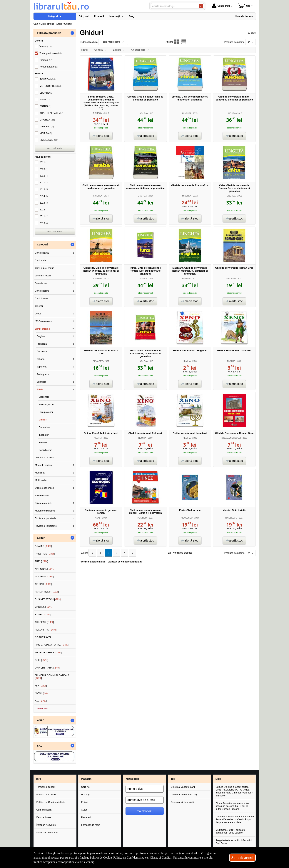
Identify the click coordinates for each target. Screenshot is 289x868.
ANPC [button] (41, 720)
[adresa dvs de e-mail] (145, 800)
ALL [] (41, 701)
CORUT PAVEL (43, 637)
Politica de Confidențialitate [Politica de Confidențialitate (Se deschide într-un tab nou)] (130, 858)
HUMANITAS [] (46, 630)
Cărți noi (86, 787)
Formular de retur (91, 825)
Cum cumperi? (44, 810)
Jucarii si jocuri (43, 276)
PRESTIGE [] (45, 554)
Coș (244, 6)
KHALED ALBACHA (52, 113)
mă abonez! (144, 811)
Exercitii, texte (46, 404)
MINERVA (187, 196)
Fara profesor (46, 412)
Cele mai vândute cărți (183, 787)
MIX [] (41, 686)
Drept (38, 314)
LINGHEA (142, 113)
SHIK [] (41, 660)
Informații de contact (47, 832)
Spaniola (41, 382)
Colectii (39, 306)
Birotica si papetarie (45, 518)
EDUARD (46, 93)
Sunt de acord (242, 858)
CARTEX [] (44, 607)
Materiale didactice (45, 511)
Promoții (86, 794)
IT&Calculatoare (43, 321)
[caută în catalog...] (173, 6)
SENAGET (231, 278)
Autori (84, 810)
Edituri (85, 802)
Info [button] (39, 779)
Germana (42, 351)
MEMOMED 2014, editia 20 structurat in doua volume (230, 831)
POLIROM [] (44, 576)
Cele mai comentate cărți (184, 794)
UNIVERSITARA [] (47, 668)
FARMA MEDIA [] (47, 592)
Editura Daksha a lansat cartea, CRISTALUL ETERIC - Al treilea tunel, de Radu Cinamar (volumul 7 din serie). (234, 791)
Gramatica (44, 427)
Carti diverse (42, 298)
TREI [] (41, 561)
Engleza (41, 336)
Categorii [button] (43, 245)
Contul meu (221, 6)
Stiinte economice (44, 488)
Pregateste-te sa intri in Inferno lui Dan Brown (234, 842)
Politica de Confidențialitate (51, 802)
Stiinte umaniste (43, 503)
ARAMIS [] (43, 546)
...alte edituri (41, 708)
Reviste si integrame (46, 526)
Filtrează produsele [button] (49, 33)
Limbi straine (42, 329)
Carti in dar (41, 260)
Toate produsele (51, 53)
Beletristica (41, 283)
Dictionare (44, 397)
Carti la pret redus (44, 268)
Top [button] (173, 779)
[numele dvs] (145, 789)
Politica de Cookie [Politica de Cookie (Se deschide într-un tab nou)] (101, 858)
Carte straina (42, 253)
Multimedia (41, 480)
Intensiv (43, 442)
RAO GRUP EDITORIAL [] (52, 645)
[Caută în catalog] (201, 6)
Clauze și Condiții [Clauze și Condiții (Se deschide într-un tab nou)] (161, 858)
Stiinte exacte (42, 495)
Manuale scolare (44, 465)
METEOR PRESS (51, 86)
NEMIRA (187, 361)
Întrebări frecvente (46, 825)
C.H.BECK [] (44, 622)
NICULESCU (187, 518)
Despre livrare (44, 817)
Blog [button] (218, 779)
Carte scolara (42, 291)
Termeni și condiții (46, 787)
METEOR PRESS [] (48, 652)
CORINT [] (43, 584)
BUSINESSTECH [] (48, 599)
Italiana (41, 359)
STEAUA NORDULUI (231, 438)
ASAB (98, 518)
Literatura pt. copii (44, 457)
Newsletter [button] (133, 779)
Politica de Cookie (46, 794)
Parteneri (86, 817)
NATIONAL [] (45, 569)
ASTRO (46, 106)
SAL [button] (40, 746)
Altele (40, 389)
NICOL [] (42, 693)
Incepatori (44, 435)
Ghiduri (43, 420)
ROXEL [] (43, 614)
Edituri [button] (41, 538)
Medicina (40, 473)
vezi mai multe (55, 148)
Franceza (42, 344)
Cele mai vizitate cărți (182, 802)
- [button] (72, 33)
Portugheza (43, 374)
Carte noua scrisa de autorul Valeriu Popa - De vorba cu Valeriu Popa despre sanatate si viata (235, 819)
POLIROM (98, 113)
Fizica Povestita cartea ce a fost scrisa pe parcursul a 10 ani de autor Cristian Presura (233, 806)
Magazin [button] (86, 779)
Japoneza (42, 367)
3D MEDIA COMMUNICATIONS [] (52, 677)
